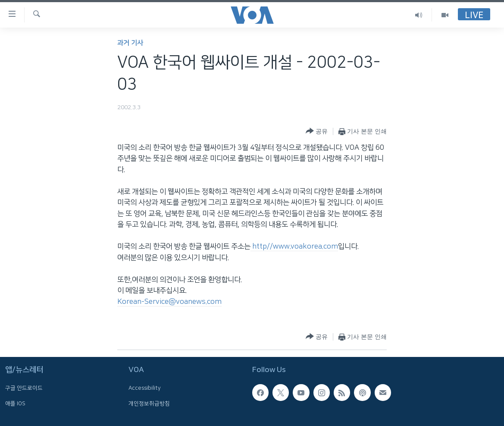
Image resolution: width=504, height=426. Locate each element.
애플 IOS (15, 404)
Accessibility (145, 388)
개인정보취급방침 (149, 404)
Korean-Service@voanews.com (169, 302)
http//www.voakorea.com (294, 246)
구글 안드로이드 (24, 388)
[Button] (317, 131)
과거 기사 (130, 43)
